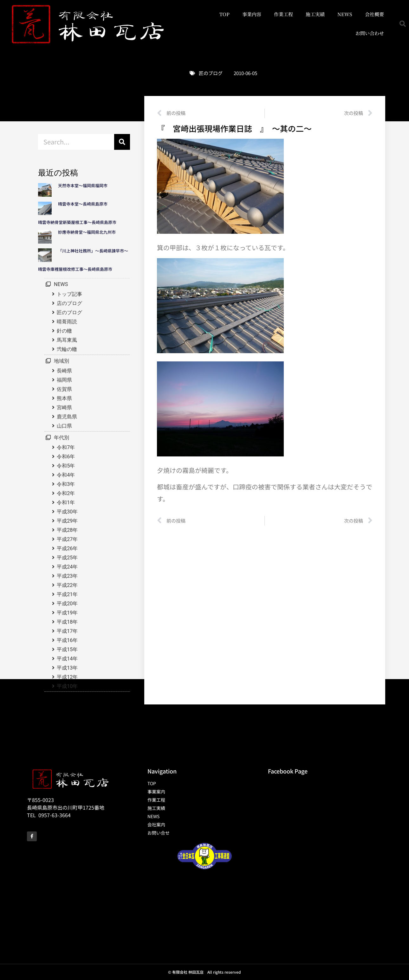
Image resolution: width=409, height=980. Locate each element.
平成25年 (67, 558)
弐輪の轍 (67, 349)
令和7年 (66, 447)
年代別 (62, 438)
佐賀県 (64, 389)
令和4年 (66, 475)
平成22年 (67, 585)
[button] (403, 24)
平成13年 (67, 668)
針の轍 (64, 331)
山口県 (64, 426)
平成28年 (67, 530)
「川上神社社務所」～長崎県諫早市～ (93, 251)
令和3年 (66, 484)
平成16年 (67, 640)
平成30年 (67, 512)
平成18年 (67, 622)
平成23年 (67, 576)
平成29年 (67, 521)
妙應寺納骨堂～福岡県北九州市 (89, 232)
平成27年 (67, 539)
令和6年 (66, 457)
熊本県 (64, 398)
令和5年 (66, 466)
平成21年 (67, 594)
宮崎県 (64, 407)
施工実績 (315, 14)
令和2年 (66, 493)
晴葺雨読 (67, 322)
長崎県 (64, 371)
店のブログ (69, 303)
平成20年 (67, 604)
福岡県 (64, 380)
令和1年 (66, 503)
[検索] (122, 142)
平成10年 (67, 686)
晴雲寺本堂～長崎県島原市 (83, 204)
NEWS (345, 14)
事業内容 (252, 14)
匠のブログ (211, 73)
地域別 (62, 361)
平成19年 (67, 613)
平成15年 (67, 649)
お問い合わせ (370, 33)
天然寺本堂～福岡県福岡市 (83, 185)
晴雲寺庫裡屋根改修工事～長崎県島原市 (75, 269)
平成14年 (67, 659)
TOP (224, 14)
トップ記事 (69, 294)
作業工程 (283, 14)
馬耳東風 (67, 340)
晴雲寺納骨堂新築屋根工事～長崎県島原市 (77, 222)
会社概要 (374, 14)
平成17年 (67, 631)
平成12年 (67, 677)
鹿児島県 (67, 417)
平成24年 (67, 567)
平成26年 (67, 548)
